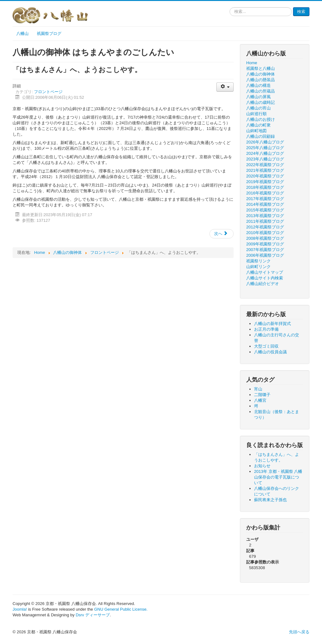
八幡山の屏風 (258, 97)
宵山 (258, 389)
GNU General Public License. (121, 609)
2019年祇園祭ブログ (265, 182)
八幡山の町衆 (258, 125)
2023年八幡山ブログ (265, 159)
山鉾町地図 (256, 131)
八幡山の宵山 (258, 108)
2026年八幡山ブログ (265, 142)
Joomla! (20, 609)
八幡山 (22, 34)
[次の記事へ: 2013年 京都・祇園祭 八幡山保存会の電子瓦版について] (222, 234)
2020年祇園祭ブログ (265, 176)
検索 (301, 11)
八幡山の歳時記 (261, 102)
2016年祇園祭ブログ (265, 193)
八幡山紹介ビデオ (263, 284)
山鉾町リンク (258, 267)
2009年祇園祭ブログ (265, 244)
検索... (230, 7)
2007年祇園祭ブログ (265, 250)
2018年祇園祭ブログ (265, 187)
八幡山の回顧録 (261, 136)
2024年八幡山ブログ (265, 153)
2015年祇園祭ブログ (265, 210)
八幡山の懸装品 (261, 80)
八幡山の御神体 (261, 74)
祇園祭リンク (258, 261)
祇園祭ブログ (49, 34)
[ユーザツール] (225, 87)
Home (252, 63)
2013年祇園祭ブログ (265, 216)
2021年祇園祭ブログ (265, 170)
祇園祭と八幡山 (261, 68)
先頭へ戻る (299, 632)
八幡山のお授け (261, 119)
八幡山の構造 (258, 85)
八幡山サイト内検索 (265, 278)
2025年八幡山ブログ (265, 148)
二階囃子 (262, 395)
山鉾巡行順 (256, 114)
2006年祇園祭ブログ (265, 255)
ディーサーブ (97, 615)
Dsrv (80, 615)
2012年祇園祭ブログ (265, 227)
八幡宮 (260, 400)
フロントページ (48, 92)
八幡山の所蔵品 (261, 91)
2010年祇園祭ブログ (265, 233)
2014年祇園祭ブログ (265, 204)
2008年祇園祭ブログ (265, 238)
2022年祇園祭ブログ (265, 165)
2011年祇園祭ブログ (265, 221)
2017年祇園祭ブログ (265, 199)
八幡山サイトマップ (265, 272)
